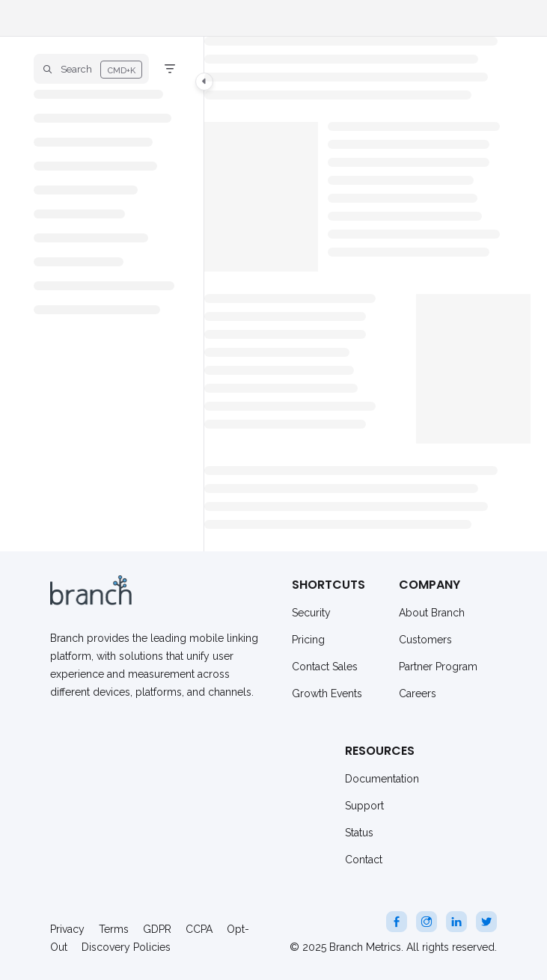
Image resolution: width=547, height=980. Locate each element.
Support (364, 806)
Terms (114, 929)
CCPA (199, 929)
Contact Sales (325, 667)
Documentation (382, 779)
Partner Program (438, 667)
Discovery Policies (126, 947)
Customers (425, 640)
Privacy (67, 929)
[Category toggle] (204, 82)
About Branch (432, 613)
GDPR (157, 929)
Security (311, 613)
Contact (364, 860)
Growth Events (327, 693)
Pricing (308, 640)
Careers (418, 693)
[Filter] (170, 69)
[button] (91, 69)
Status (359, 833)
